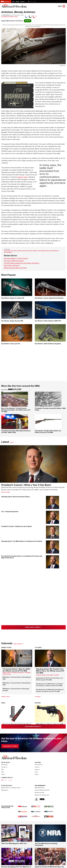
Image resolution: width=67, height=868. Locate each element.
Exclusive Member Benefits (42, 801)
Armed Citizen (6, 647)
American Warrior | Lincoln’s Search (16, 258)
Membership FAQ (39, 803)
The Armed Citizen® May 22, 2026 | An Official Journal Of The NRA (17, 670)
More (12, 442)
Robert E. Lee (37, 251)
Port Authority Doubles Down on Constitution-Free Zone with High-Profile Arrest (22, 557)
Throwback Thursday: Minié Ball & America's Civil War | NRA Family (16, 432)
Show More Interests (41, 726)
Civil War (13, 251)
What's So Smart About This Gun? (15, 268)
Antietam (19, 251)
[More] (14, 442)
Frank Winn (7, 251)
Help (3, 783)
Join (13, 2)
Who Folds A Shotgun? (12, 265)
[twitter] (31, 16)
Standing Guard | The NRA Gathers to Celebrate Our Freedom (22, 541)
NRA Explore (5, 801)
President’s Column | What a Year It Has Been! (26, 485)
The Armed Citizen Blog (17, 673)
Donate (23, 2)
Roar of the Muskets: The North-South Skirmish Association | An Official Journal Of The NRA (16, 410)
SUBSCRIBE (10, 746)
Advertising (4, 775)
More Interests (18, 644)
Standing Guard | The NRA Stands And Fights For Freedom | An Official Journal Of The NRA (50, 690)
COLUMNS (56, 675)
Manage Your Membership (42, 806)
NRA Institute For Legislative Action (11, 798)
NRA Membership (40, 798)
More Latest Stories (41, 627)
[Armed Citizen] (10, 697)
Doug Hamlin (50, 675)
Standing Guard (41, 675)
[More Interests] (23, 644)
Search (3, 785)
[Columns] (41, 697)
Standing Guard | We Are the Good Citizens (16, 497)
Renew (17, 2)
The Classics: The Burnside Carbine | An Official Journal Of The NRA (48, 432)
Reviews (38, 703)
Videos (37, 785)
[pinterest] (35, 16)
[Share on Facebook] (27, 16)
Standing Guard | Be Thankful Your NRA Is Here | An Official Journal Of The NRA (50, 671)
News (16, 17)
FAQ (2, 780)
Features (37, 780)
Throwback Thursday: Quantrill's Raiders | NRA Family (50, 409)
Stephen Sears (23, 177)
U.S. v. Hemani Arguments (10, 512)
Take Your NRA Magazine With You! (14, 854)
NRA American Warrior (8, 17)
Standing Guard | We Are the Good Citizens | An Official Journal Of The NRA (50, 679)
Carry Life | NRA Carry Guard (14, 261)
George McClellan (27, 251)
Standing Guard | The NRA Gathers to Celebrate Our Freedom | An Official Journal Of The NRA (50, 685)
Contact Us (4, 778)
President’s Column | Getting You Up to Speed (16, 526)
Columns (7, 492)
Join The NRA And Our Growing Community (46, 855)
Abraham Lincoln (46, 251)
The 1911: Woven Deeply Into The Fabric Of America (22, 263)
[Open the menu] (64, 6)
